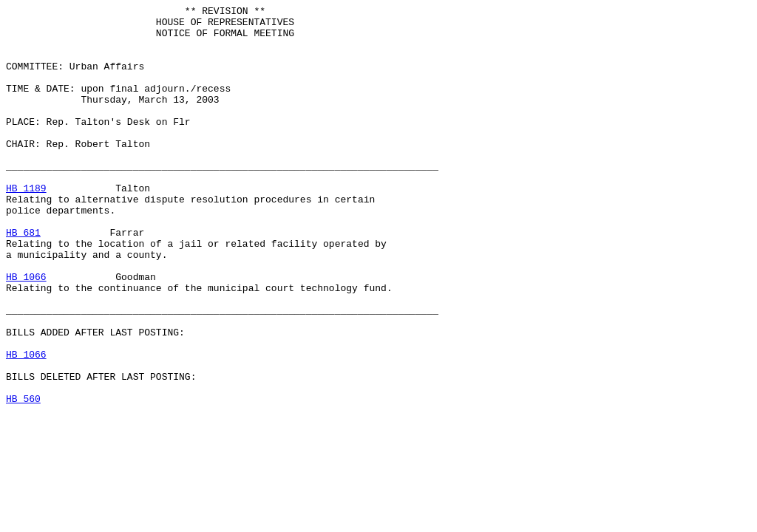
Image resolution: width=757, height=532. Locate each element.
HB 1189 (26, 225)
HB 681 (23, 279)
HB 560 (23, 478)
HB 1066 (26, 332)
